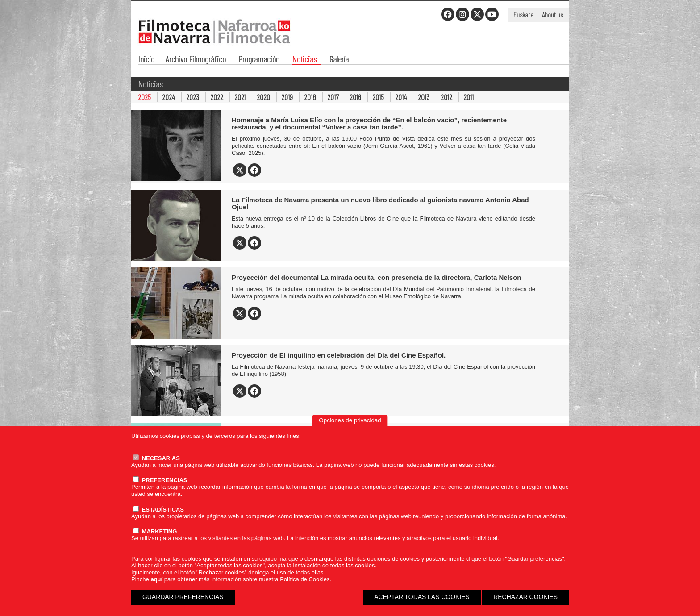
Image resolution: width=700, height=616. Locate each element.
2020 (263, 97)
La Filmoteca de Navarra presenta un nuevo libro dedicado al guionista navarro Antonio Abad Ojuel (380, 203)
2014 (401, 97)
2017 (333, 97)
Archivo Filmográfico (196, 60)
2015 (378, 97)
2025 (144, 97)
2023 (193, 97)
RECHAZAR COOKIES (525, 597)
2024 (169, 97)
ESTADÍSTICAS (158, 510)
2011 (469, 97)
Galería (339, 60)
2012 (446, 97)
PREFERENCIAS (160, 480)
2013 (424, 97)
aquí (156, 579)
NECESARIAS (156, 458)
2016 (355, 97)
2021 (240, 97)
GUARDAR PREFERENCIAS (183, 597)
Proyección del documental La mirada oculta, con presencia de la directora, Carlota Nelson (377, 277)
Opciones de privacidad (350, 420)
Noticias (304, 60)
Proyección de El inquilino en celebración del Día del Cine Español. (339, 355)
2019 (287, 97)
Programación (259, 60)
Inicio (146, 60)
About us (552, 15)
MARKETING (155, 531)
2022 (217, 97)
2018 (310, 97)
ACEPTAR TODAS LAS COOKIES (422, 597)
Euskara (523, 15)
